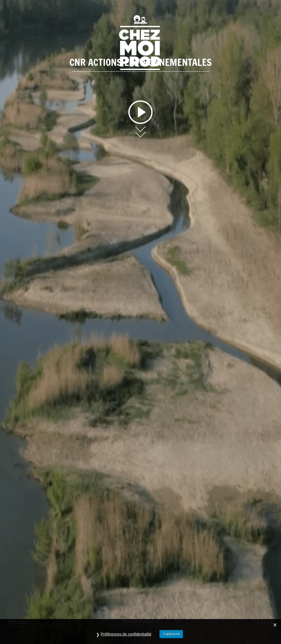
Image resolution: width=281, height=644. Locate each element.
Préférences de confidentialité (126, 634)
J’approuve (171, 634)
